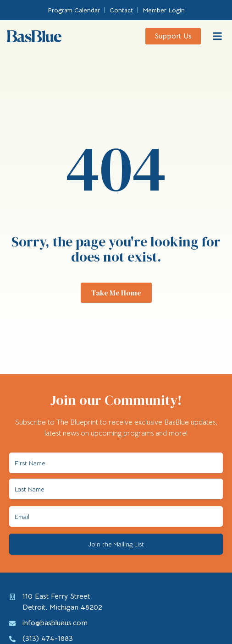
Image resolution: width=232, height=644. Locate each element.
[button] (218, 36)
